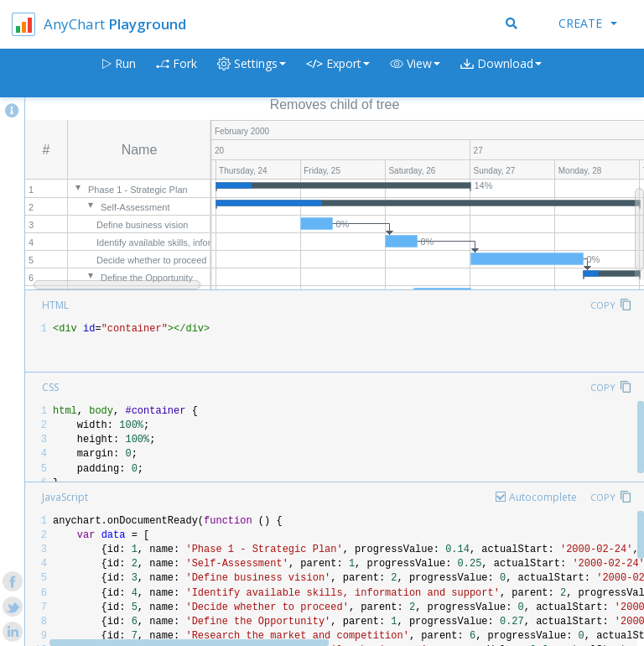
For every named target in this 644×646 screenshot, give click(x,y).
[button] (415, 73)
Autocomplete (543, 497)
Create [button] (588, 23)
